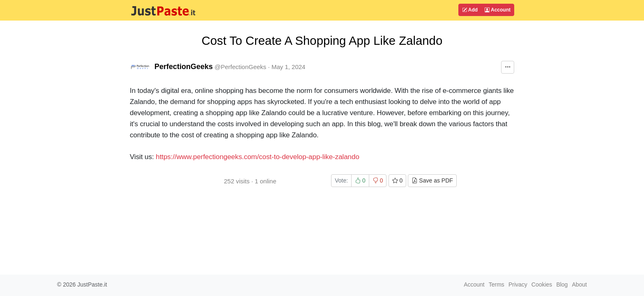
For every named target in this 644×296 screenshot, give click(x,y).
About (579, 284)
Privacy (518, 284)
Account (498, 10)
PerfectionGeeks (184, 67)
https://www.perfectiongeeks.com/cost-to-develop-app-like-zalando (258, 157)
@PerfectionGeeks (240, 67)
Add (470, 10)
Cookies (542, 284)
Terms (497, 284)
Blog (562, 284)
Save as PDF (432, 180)
